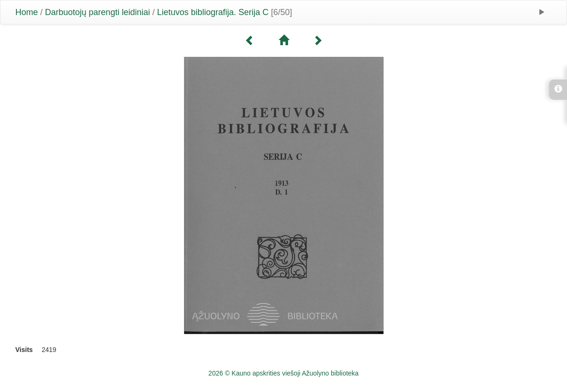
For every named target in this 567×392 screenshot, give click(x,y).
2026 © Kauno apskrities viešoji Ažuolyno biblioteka (283, 373)
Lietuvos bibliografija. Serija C (213, 12)
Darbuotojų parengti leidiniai (98, 12)
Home (27, 12)
